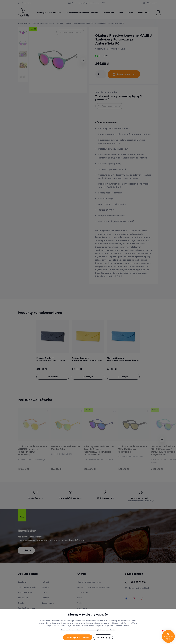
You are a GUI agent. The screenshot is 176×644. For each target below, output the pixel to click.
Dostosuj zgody (103, 637)
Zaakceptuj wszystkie (78, 637)
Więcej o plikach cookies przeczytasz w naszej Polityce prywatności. (88, 630)
